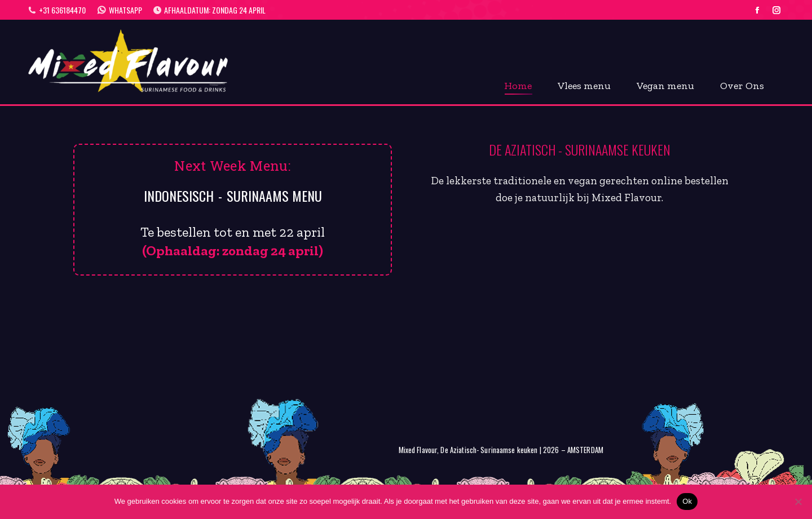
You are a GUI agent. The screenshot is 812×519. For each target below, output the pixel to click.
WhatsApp (120, 10)
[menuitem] (518, 84)
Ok (687, 501)
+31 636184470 (57, 10)
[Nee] (798, 502)
